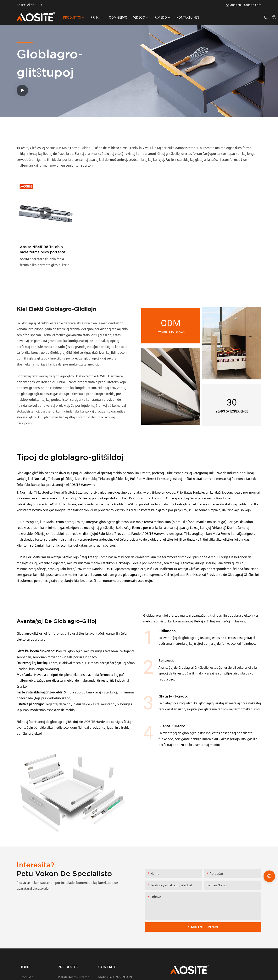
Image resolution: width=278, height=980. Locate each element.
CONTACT (107, 967)
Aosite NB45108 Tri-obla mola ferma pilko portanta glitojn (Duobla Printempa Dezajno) (43, 250)
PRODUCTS (68, 967)
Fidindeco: (168, 631)
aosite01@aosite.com (246, 5)
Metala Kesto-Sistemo (73, 977)
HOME (25, 967)
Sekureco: (167, 661)
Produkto (26, 977)
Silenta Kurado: (172, 726)
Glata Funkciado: (173, 696)
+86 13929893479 (119, 977)
